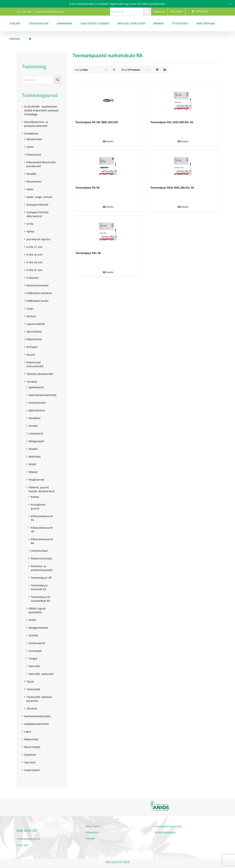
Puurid (31, 355)
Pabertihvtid (34, 339)
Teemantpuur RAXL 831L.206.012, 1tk (172, 188)
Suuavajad (35, 651)
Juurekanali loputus (38, 239)
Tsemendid (33, 689)
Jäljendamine (37, 410)
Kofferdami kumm (37, 301)
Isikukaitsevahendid (36, 724)
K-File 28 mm (34, 262)
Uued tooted (32, 770)
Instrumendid (37, 403)
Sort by (82, 70)
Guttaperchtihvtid (37, 205)
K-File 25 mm (34, 255)
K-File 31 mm (34, 270)
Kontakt (90, 838)
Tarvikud (32, 382)
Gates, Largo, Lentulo (39, 197)
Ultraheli (32, 708)
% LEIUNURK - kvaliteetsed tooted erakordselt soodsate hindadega (41, 110)
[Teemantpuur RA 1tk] (108, 166)
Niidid (32, 464)
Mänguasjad (36, 441)
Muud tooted (32, 747)
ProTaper (32, 347)
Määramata (31, 739)
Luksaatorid (36, 433)
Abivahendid (34, 139)
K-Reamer (32, 278)
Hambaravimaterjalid (37, 716)
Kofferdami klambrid (39, 293)
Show (131, 70)
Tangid (33, 658)
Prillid (32, 620)
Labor (28, 732)
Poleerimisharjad (41, 558)
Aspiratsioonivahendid (43, 395)
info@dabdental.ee (28, 839)
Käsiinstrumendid (37, 285)
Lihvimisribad (39, 551)
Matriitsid (35, 457)
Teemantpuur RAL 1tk (88, 253)
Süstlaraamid (37, 643)
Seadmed (30, 755)
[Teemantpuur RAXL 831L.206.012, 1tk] (183, 166)
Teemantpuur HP (41, 578)
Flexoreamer (34, 181)
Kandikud (35, 418)
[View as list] (165, 70)
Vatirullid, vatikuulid (41, 674)
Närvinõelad (34, 332)
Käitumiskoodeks (165, 832)
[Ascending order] (114, 70)
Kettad (35, 497)
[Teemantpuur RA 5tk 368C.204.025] (108, 101)
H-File (30, 224)
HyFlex (30, 232)
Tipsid (30, 682)
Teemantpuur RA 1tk (88, 188)
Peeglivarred (36, 480)
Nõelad (33, 472)
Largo (30, 308)
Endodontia (31, 133)
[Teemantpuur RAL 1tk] (108, 232)
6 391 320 (22, 845)
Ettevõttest (92, 832)
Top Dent (30, 762)
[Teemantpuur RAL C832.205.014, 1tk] (183, 101)
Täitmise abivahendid (40, 374)
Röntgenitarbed (38, 628)
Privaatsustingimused (168, 826)
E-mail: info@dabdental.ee (49, 12)
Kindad (33, 426)
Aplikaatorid (36, 387)
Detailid (109, 141)
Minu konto (93, 826)
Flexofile (31, 174)
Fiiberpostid (34, 155)
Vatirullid (34, 666)
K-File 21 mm (34, 247)
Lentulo (31, 316)
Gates (30, 189)
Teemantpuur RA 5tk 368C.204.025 (97, 122)
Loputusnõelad (36, 324)
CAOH (30, 147)
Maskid (33, 449)
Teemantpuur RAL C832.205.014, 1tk (172, 122)
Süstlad (33, 635)
